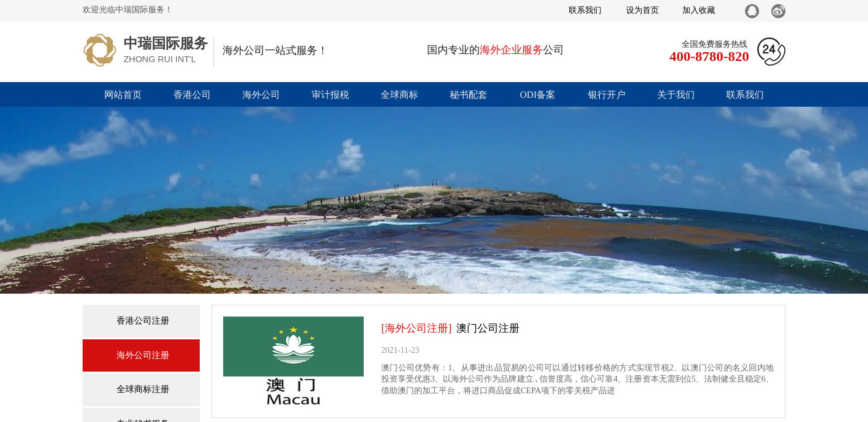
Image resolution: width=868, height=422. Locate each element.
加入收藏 (699, 10)
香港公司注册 (143, 321)
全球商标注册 (143, 389)
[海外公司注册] (416, 328)
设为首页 (643, 10)
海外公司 (261, 95)
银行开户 (607, 95)
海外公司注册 (143, 355)
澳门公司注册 (488, 328)
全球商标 (399, 95)
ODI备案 (538, 95)
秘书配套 (469, 95)
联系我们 (745, 95)
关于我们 (676, 95)
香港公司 (192, 95)
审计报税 (330, 95)
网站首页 (123, 95)
